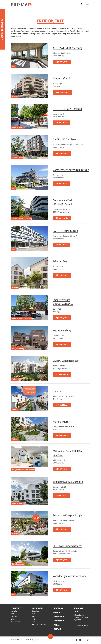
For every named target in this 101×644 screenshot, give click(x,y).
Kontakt (57, 629)
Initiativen (37, 608)
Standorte (16, 608)
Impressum (44, 640)
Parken (56, 625)
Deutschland (15, 622)
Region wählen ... (82, 626)
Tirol (13, 614)
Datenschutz (34, 640)
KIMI (34, 619)
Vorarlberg (15, 611)
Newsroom (58, 608)
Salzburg (14, 616)
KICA (34, 614)
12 (62, 374)
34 (62, 92)
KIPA (34, 622)
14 (62, 405)
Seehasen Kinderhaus (39, 625)
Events (56, 612)
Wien (13, 619)
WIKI (34, 616)
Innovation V (58, 617)
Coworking (36, 611)
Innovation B (58, 621)
